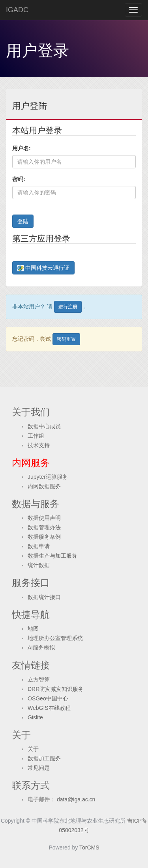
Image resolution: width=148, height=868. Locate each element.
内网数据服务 (44, 486)
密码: (19, 179)
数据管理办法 (44, 527)
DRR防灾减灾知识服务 (56, 689)
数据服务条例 (44, 537)
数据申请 (39, 546)
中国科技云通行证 (43, 268)
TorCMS (89, 847)
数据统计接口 (44, 597)
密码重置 (66, 339)
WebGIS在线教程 (49, 708)
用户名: (22, 148)
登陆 (23, 221)
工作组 (36, 436)
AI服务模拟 (41, 648)
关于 (33, 749)
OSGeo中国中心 (48, 698)
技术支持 (39, 445)
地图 (33, 629)
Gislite (35, 717)
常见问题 (39, 768)
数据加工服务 (44, 758)
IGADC (17, 10)
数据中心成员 (44, 426)
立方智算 (39, 679)
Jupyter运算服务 (48, 477)
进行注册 (68, 307)
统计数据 (39, 565)
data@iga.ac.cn (75, 799)
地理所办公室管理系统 (55, 638)
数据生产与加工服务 (52, 556)
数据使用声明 (44, 518)
